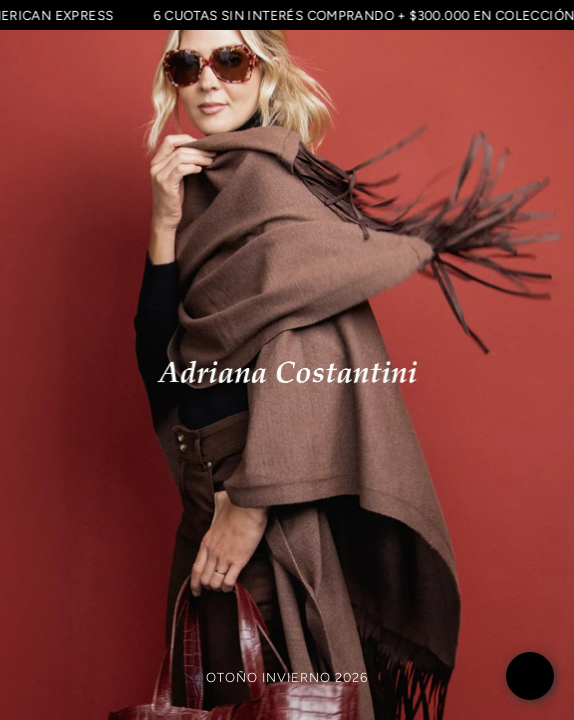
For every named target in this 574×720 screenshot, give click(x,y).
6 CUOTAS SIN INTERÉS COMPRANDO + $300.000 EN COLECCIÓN (362, 15)
